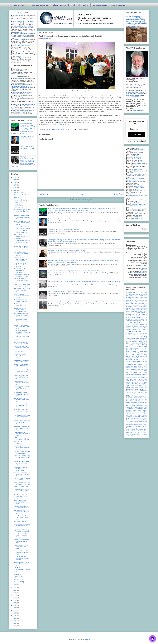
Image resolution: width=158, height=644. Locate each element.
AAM (146, 293)
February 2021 (19, 582)
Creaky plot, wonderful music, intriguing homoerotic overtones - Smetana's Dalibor (74, 271)
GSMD (128, 356)
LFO (146, 365)
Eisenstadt (129, 341)
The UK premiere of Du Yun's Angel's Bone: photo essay (66, 292)
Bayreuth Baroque (135, 302)
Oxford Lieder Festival (137, 389)
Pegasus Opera (80, 96)
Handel (135, 358)
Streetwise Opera (143, 414)
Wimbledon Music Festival (133, 434)
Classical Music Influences (134, 97)
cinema (133, 326)
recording (145, 398)
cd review (135, 323)
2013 (14, 605)
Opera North (130, 386)
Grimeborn (144, 355)
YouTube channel (94, 98)
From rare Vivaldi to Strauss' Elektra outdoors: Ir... (22, 232)
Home (81, 194)
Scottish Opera (136, 406)
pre (143, 394)
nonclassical (140, 378)
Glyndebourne (143, 351)
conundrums (139, 333)
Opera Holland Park (132, 384)
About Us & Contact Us (39, 5)
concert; (145, 332)
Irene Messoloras (139, 162)
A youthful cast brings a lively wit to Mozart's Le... (22, 507)
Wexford (128, 431)
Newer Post (43, 194)
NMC (135, 378)
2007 (14, 621)
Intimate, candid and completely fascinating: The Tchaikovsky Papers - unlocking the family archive (79, 302)
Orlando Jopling (139, 150)
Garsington (134, 350)
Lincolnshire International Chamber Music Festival (22, 228)
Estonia (138, 343)
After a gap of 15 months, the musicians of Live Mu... (21, 377)
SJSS (133, 407)
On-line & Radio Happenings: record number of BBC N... (21, 259)
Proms (136, 396)
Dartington (133, 337)
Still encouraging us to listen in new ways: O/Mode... (22, 343)
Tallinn (134, 417)
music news (48, 38)
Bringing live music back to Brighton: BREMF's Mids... (22, 541)
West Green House (141, 429)
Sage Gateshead (143, 402)
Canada (135, 321)
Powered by (137, 141)
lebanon (128, 363)
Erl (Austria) (133, 343)
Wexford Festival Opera (140, 431)
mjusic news (140, 369)
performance (144, 391)
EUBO (146, 343)
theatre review (143, 421)
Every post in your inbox (21, 487)
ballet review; (144, 299)
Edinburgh (133, 340)
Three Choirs (130, 423)
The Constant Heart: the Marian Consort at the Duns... (21, 315)
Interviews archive (118, 5)
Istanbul (139, 360)
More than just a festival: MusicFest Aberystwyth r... (22, 448)
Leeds (137, 363)
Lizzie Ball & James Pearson (136, 188)
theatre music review (132, 421)
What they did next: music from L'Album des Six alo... (21, 564)
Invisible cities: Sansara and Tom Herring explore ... (22, 361)
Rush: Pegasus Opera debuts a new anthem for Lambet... (22, 332)
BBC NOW (138, 304)
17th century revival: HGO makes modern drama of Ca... (22, 411)
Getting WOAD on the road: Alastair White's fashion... (22, 479)
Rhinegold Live (134, 399)
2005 (14, 626)
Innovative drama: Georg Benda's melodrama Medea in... (21, 536)
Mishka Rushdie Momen (139, 204)
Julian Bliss (138, 217)
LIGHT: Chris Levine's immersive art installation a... (22, 570)
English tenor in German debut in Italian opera (62, 219)
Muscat (139, 371)
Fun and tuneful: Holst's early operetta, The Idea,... (21, 405)
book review (143, 307)
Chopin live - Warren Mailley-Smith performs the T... (22, 356)
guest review (143, 356)
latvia (146, 361)
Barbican (134, 300)
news (145, 376)
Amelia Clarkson (139, 191)
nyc (143, 381)
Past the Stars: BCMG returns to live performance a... (20, 469)
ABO (127, 294)
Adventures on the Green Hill (138, 294)
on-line (134, 382)
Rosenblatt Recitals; (132, 401)
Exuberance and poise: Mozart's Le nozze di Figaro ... (21, 394)
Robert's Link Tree (20, 5)
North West (137, 379)
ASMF (138, 297)
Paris (136, 391)
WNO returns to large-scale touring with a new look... (22, 439)
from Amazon (136, 250)
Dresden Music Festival (138, 338)
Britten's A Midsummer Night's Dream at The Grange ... (21, 237)
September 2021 (19, 200)
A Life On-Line (131, 293)
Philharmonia (129, 392)
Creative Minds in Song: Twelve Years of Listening (64, 229)
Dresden (128, 338)
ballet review (136, 299)
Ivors (146, 360)
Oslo (146, 387)
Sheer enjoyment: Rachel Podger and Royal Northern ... (21, 388)
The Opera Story (134, 420)
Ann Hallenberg (141, 200)
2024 (14, 183)
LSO (143, 368)
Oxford (128, 389)
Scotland (129, 406)
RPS (139, 401)
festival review (134, 347)
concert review (134, 331)
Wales (128, 428)
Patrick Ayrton (138, 203)
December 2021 (19, 192)
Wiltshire (145, 433)
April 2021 (17, 577)
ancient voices (143, 296)
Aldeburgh (129, 296)
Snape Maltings (131, 409)
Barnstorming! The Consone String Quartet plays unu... (22, 290)
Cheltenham (135, 325)
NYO (146, 381)
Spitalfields (129, 412)
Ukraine (138, 425)
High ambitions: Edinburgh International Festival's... (22, 531)
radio (140, 396)
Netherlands (138, 374)
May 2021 (17, 574)
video (140, 426)
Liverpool (137, 366)
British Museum (143, 308)
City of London (139, 326)
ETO (142, 343)
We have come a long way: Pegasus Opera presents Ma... (22, 217)
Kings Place (140, 361)
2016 (14, 598)
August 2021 (18, 203)
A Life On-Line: (140, 293)
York (131, 436)
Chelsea (128, 325)
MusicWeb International (140, 273)
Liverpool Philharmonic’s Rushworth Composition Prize (22, 553)
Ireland (135, 360)
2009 (14, 616)
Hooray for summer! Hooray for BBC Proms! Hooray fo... (22, 457)
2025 (14, 180)
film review (142, 347)
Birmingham (129, 307)
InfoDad (145, 277)
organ (143, 388)
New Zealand (140, 376)
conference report (131, 333)
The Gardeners (135, 418)
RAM (143, 396)
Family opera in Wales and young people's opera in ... (22, 491)
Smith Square (144, 407)
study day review (131, 415)
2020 (14, 588)
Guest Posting (135, 356)
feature (140, 345)
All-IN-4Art (135, 296)
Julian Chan (136, 185)
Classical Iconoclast (144, 269)
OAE (131, 382)
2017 (14, 595)
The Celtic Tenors (133, 156)
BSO (141, 311)
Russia (143, 401)
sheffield (128, 407)
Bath (127, 302)
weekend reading (130, 429)
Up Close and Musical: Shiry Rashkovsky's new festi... (22, 452)
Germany (145, 350)
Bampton (128, 300)
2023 (14, 185)
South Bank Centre (140, 410)
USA (142, 425)
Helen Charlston (142, 163)
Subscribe (137, 135)
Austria (142, 297)
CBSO (143, 321)
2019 (14, 590)
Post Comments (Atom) (85, 200)
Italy (143, 360)
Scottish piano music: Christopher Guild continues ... (20, 265)
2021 (14, 190)
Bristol (138, 308)
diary (145, 337)
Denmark (140, 337)
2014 (14, 603)
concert (145, 329)
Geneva (140, 350)
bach (127, 299)
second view (144, 406)
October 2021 (18, 197)
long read (135, 368)
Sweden (145, 415)
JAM (127, 361)
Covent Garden (134, 335)
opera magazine (142, 384)
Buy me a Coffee (139, 110)
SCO (146, 404)
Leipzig (128, 365)
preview (130, 396)
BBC (133, 304)
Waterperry (134, 428)
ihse (146, 358)
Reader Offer (129, 398)
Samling (133, 404)
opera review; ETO (136, 388)
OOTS (142, 382)
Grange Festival (143, 353)
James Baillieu (136, 157)
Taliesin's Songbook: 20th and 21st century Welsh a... (22, 366)
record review (138, 398)
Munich (146, 369)
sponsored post (137, 412)
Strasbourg (135, 414)
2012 (14, 608)
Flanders (132, 348)
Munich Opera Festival (131, 371)
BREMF (128, 308)
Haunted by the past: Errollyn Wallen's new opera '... (21, 502)
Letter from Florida (135, 365)
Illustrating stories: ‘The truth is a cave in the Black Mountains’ (67, 250)
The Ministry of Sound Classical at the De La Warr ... (21, 496)
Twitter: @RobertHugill (61, 5)
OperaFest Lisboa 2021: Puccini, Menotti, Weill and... (21, 280)
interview (129, 360)
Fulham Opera (143, 348)
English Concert (143, 341)
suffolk (140, 415)
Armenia (134, 297)
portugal (133, 394)
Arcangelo (129, 297)
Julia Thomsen (138, 170)
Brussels (137, 311)
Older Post (118, 194)
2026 (14, 177)
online (138, 382)
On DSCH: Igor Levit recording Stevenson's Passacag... (21, 558)
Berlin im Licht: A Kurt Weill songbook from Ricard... (22, 285)
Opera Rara (139, 386)
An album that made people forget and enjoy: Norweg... (22, 422)
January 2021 (18, 584)
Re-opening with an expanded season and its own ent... (22, 434)
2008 (14, 618)
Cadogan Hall (143, 319)
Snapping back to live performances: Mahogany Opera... (20, 310)
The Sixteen (143, 420)
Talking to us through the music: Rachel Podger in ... (22, 248)
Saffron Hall (134, 402)
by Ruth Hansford (136, 317)
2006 (14, 623)
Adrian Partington (139, 159)
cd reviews (144, 323)
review (128, 399)
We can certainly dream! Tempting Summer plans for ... (22, 327)
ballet (130, 299)
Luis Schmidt (138, 153)
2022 (14, 188)
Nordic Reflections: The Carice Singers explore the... (21, 518)
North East (129, 379)
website (145, 428)
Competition (137, 329)
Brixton (132, 311)
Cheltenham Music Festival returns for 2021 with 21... (22, 526)
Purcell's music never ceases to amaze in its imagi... (21, 383)
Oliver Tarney (138, 171)
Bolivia (136, 307)
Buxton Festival (140, 313)
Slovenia (137, 407)
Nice (133, 378)
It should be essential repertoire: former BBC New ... (21, 254)
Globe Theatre (131, 351)
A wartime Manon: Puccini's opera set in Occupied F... (22, 242)
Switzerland (129, 417)
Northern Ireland (131, 381)
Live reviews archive (81, 5)
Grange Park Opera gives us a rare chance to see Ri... (22, 338)
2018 (14, 593)
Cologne (128, 329)
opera (146, 382)
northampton (144, 379)
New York (134, 376)
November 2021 (19, 195)
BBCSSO (145, 304)
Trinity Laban (140, 423)
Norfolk (145, 378)
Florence (137, 348)
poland (128, 394)
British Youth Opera (131, 310)
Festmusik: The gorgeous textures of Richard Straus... (21, 463)
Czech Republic (143, 335)
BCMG (128, 305)
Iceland (142, 358)
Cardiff (139, 321)
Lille (132, 366)
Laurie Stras (131, 209)
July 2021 (17, 205)
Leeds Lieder (143, 363)
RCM (146, 396)
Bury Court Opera (130, 313)
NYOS (127, 382)
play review (144, 392)
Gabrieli (128, 350)
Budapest (145, 311)
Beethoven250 (137, 305)
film (138, 347)
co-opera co (140, 328)
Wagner (145, 426)
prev (146, 394)
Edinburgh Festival (142, 340)
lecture (132, 363)
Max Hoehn (136, 166)
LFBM (143, 365)
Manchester (133, 369)
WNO (141, 434)
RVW (146, 401)
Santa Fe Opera (140, 404)
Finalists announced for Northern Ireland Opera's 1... (22, 321)
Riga (139, 399)
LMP (141, 366)
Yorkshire (135, 436)
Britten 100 (140, 310)
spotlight (144, 412)
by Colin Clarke (141, 314)
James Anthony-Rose (134, 195)
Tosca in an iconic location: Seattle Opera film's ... (22, 301)
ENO (127, 343)
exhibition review (134, 345)
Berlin (146, 305)
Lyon (146, 368)
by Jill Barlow (138, 316)
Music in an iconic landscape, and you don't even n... (22, 296)
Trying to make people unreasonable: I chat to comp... (21, 512)
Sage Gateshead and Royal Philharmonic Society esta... (22, 371)
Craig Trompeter (133, 182)
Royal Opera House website (61, 124)
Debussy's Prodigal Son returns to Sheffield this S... (22, 400)
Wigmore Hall (131, 433)
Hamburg (128, 358)
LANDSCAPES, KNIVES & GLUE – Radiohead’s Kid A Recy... (22, 223)
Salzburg (128, 404)
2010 (14, 613)
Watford (140, 428)
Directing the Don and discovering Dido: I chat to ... (22, 348)
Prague (138, 394)
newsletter (129, 378)
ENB (136, 341)
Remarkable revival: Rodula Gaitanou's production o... (22, 417)
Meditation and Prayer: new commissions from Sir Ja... (22, 428)
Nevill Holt (144, 374)
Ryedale (128, 402)
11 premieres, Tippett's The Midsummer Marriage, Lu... (22, 211)
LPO (139, 368)
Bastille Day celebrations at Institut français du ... (22, 305)
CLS (131, 328)
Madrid (128, 369)
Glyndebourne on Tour (132, 353)
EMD (133, 341)
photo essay (137, 392)
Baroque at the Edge (142, 300)
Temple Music (140, 417)
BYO (132, 319)
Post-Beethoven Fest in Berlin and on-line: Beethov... (21, 547)
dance (127, 337)
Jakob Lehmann (139, 214)
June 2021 (18, 208)
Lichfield (128, 366)
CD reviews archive (100, 5)
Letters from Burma (20, 352)
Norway (139, 381)
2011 (14, 610)
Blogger (87, 640)
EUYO (127, 345)
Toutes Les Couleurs (20, 522)
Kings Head (132, 361)
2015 (14, 600)
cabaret (136, 319)
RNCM (145, 399)
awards (146, 297)
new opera (129, 376)
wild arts (140, 433)
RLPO (142, 399)
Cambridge (129, 321)
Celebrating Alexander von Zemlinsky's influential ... (22, 275)
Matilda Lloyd (138, 218)
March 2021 (18, 579)
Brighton (133, 308)
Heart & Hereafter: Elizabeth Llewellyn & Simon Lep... (22, 483)
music (142, 371)
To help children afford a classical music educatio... (21, 271)
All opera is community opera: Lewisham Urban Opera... (22, 474)
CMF (134, 328)
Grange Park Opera (133, 355)
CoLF (146, 328)
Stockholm (129, 414)
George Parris (138, 186)
